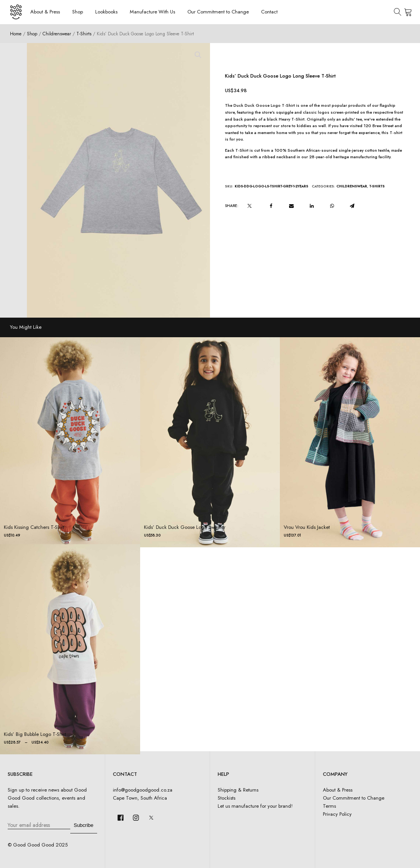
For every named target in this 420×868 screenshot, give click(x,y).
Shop (78, 12)
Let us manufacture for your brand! (255, 806)
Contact (269, 12)
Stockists (227, 798)
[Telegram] (352, 206)
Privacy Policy (337, 814)
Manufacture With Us (152, 12)
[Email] (291, 206)
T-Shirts (84, 34)
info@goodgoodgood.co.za (143, 790)
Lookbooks (106, 12)
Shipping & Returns (238, 790)
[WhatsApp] (332, 206)
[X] (250, 206)
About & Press (45, 12)
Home (16, 34)
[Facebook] (271, 206)
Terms (329, 806)
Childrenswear (57, 34)
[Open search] (398, 12)
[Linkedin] (312, 206)
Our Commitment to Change (218, 12)
